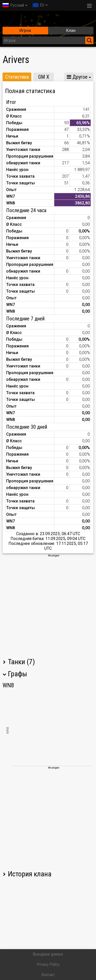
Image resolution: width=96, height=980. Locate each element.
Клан (71, 30)
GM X (44, 77)
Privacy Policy (48, 964)
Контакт (48, 975)
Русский (13, 5)
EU (38, 5)
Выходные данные (48, 954)
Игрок (25, 30)
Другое (77, 77)
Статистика (17, 77)
